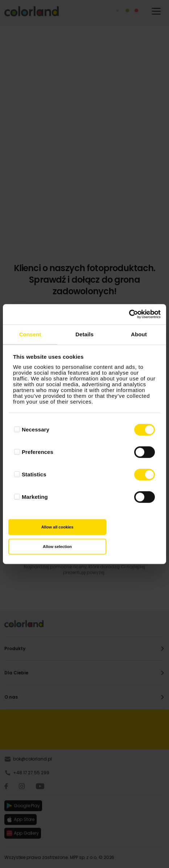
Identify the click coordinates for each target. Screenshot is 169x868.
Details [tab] (84, 334)
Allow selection (57, 547)
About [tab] (139, 334)
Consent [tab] (30, 334)
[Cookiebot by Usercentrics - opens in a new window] (129, 314)
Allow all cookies (57, 527)
